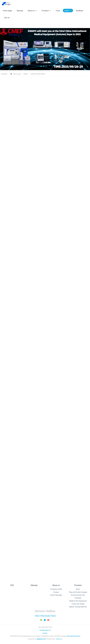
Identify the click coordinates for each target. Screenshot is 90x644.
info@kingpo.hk (45, 630)
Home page (7, 11)
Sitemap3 (77, 636)
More (78, 589)
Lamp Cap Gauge (78, 604)
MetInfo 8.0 (41, 639)
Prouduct (78, 585)
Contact (56, 592)
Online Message (56, 595)
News (26, 74)
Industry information (38, 74)
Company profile (56, 589)
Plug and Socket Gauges (78, 592)
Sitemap (34, 585)
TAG (12, 585)
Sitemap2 (70, 636)
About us (56, 585)
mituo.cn (59, 639)
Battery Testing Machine (78, 607)
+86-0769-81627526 (45, 616)
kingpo (45, 633)
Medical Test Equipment (78, 601)
